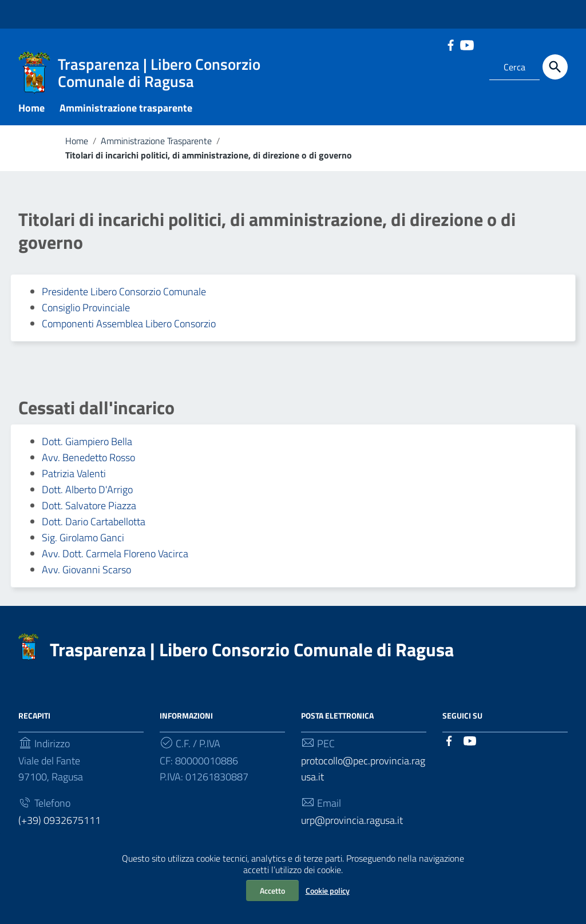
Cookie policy (328, 891)
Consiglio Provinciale (86, 310)
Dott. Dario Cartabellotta (94, 524)
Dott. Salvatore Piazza (89, 508)
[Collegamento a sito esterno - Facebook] (450, 44)
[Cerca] (555, 67)
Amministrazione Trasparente (156, 144)
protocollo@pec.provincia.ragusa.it (363, 772)
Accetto (272, 891)
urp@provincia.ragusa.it (352, 822)
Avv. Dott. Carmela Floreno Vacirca (115, 556)
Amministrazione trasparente (126, 111)
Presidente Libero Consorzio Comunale (124, 294)
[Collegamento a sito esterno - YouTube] (466, 44)
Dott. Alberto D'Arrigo (87, 492)
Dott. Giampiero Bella (87, 444)
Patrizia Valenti (74, 476)
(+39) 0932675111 (60, 822)
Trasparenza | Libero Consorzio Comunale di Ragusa (252, 652)
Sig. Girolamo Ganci (83, 540)
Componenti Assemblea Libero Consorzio (129, 326)
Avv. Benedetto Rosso (88, 460)
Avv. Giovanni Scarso (86, 572)
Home (31, 111)
